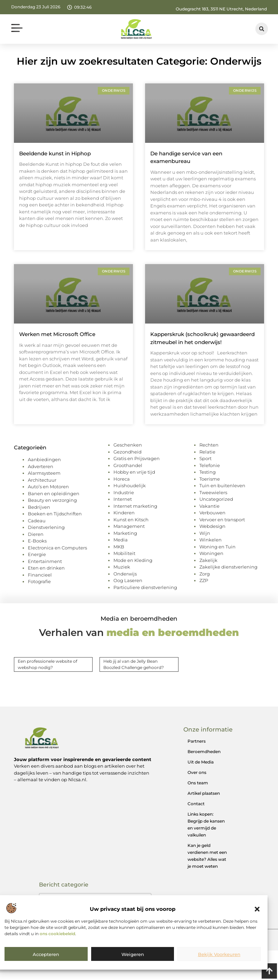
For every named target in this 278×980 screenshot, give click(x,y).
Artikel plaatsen (204, 793)
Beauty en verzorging (52, 500)
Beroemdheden (204, 752)
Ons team (198, 783)
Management (129, 526)
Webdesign (212, 526)
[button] (257, 909)
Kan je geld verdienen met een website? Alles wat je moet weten (207, 856)
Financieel (40, 575)
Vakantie (209, 506)
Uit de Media (201, 762)
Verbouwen (212, 513)
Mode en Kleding (133, 560)
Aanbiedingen (44, 459)
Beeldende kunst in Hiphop (55, 153)
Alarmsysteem (44, 473)
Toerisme (210, 479)
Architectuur (42, 480)
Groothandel (128, 465)
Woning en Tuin (217, 547)
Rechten (209, 445)
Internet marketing (135, 506)
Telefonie (210, 465)
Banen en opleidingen (54, 493)
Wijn (205, 533)
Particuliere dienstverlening (145, 587)
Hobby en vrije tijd (134, 472)
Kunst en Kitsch (131, 520)
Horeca (122, 479)
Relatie (207, 452)
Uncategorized (216, 499)
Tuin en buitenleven (222, 485)
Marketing (125, 533)
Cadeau (37, 521)
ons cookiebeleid (57, 934)
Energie (37, 554)
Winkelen (211, 540)
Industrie (124, 492)
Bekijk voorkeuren (219, 954)
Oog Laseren (128, 580)
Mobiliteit (124, 553)
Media (121, 540)
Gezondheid (128, 452)
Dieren (36, 534)
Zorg (205, 574)
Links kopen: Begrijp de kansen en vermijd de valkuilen (206, 824)
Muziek (122, 567)
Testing (208, 472)
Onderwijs (125, 574)
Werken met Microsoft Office (57, 334)
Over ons (197, 772)
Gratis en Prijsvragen (137, 458)
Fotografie (39, 581)
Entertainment (45, 561)
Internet (123, 499)
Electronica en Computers (57, 548)
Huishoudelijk (130, 485)
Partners (197, 741)
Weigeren (133, 954)
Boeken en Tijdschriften (55, 514)
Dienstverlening (46, 527)
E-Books (37, 541)
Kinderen (124, 513)
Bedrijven (39, 507)
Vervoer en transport (222, 520)
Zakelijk (208, 560)
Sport (205, 458)
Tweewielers (213, 492)
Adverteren (41, 466)
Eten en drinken (46, 568)
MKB (119, 547)
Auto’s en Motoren (48, 487)
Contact (196, 804)
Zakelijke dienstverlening (228, 567)
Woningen (211, 553)
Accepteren (46, 954)
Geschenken (128, 445)
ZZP (204, 580)
